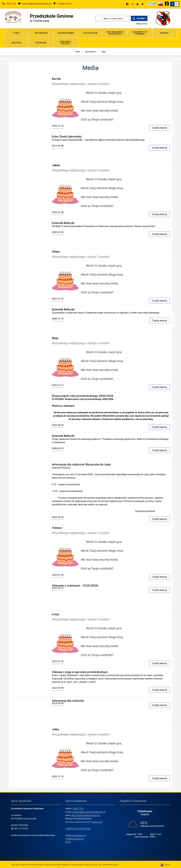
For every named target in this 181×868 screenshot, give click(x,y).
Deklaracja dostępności (76, 835)
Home (77, 52)
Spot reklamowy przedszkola (115, 33)
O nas (103, 52)
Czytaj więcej (160, 128)
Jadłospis (16, 43)
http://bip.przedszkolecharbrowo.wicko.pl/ (84, 822)
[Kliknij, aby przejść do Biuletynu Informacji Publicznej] (161, 4)
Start (16, 33)
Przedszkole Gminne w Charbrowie (39, 865)
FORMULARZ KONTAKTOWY (78, 829)
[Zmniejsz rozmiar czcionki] (132, 4)
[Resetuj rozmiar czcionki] (137, 4)
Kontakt (164, 33)
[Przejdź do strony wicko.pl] (164, 18)
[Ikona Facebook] (167, 3)
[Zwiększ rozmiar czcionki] (143, 4)
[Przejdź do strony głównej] (13, 17)
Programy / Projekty (66, 43)
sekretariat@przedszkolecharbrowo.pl (89, 812)
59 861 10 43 (78, 809)
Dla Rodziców (90, 33)
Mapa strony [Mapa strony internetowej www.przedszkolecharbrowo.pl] (142, 24)
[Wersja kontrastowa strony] (127, 4)
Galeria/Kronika (66, 33)
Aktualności (41, 33)
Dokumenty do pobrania (140, 33)
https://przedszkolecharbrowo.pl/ (86, 815)
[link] (175, 4)
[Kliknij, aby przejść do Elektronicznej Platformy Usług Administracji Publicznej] (152, 3)
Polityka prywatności (75, 839)
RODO (68, 842)
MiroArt (165, 865)
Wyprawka (41, 43)
